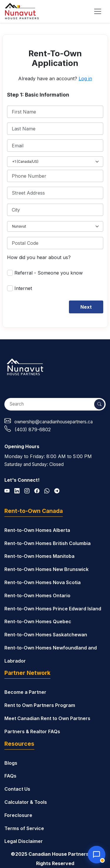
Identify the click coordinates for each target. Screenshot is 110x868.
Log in (85, 78)
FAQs (10, 776)
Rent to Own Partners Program (40, 705)
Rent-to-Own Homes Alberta (37, 530)
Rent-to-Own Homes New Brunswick (46, 569)
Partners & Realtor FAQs (32, 731)
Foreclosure (18, 815)
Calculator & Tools (26, 802)
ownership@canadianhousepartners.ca (54, 422)
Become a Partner (25, 692)
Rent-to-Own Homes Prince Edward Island (53, 609)
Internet (23, 288)
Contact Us (17, 789)
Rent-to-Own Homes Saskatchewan (46, 635)
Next (86, 307)
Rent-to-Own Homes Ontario (37, 595)
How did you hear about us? (39, 257)
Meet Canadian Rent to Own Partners (47, 718)
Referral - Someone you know (49, 273)
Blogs (11, 763)
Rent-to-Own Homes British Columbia (48, 543)
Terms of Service (24, 828)
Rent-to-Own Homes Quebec (38, 621)
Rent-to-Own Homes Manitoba (39, 556)
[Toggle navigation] (98, 11)
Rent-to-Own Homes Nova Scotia (43, 582)
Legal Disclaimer (24, 841)
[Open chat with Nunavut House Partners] (97, 855)
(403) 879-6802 (33, 429)
